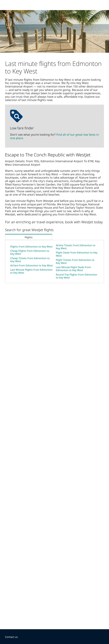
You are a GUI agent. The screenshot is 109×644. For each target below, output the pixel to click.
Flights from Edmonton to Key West (31, 247)
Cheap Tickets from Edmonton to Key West (30, 260)
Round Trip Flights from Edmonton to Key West (77, 276)
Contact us (11, 637)
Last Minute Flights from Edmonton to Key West (31, 271)
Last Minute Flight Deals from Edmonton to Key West (73, 269)
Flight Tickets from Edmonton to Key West (75, 261)
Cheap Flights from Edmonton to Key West (30, 252)
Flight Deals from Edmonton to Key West (77, 254)
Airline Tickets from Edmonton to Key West (76, 247)
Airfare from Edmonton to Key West (32, 265)
